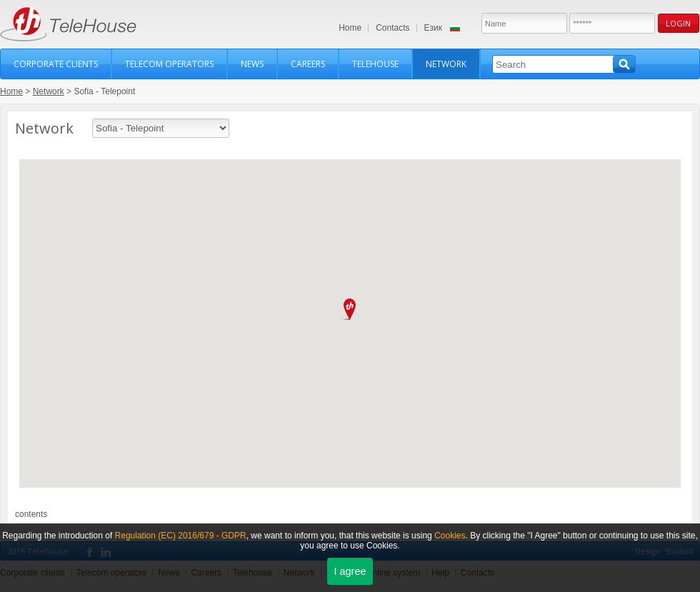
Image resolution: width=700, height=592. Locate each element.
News (252, 64)
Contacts (392, 28)
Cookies (450, 536)
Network (446, 64)
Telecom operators (169, 64)
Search (624, 64)
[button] (350, 309)
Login (678, 23)
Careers (308, 64)
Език (433, 28)
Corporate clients (56, 64)
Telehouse (375, 64)
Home (350, 28)
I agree (350, 571)
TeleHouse (68, 24)
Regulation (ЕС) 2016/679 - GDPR (181, 536)
